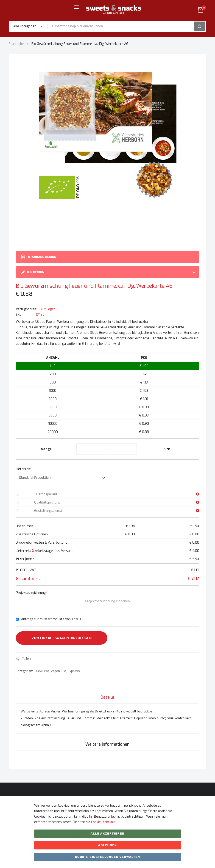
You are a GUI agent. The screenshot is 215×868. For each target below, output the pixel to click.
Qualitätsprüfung (47, 502)
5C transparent (46, 494)
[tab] (107, 697)
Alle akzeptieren (108, 834)
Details (107, 697)
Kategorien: (25, 671)
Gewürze (43, 671)
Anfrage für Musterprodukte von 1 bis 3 (51, 619)
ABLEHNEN (107, 845)
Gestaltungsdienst (48, 511)
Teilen (26, 659)
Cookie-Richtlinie (103, 822)
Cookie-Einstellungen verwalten (108, 857)
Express (74, 671)
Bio (64, 671)
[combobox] (122, 26)
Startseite (16, 44)
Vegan (55, 671)
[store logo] (114, 10)
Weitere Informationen (107, 744)
